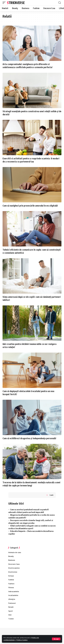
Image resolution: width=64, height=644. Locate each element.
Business (12, 560)
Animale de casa (15, 552)
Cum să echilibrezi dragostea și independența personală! (29, 438)
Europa (11, 576)
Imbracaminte (14, 592)
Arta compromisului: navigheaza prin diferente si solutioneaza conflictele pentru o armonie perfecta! (28, 66)
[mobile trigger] (5, 3)
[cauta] (60, 3)
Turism (11, 619)
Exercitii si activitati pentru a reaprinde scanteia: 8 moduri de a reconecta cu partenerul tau (31, 160)
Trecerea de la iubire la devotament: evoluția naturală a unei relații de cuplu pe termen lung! (31, 484)
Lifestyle (12, 599)
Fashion (11, 584)
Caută (51, 495)
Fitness (11, 588)
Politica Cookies (22, 640)
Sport (11, 611)
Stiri (10, 615)
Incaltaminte (13, 595)
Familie (11, 580)
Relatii (11, 607)
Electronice (13, 572)
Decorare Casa (14, 564)
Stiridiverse (16, 3)
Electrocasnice (14, 568)
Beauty (11, 556)
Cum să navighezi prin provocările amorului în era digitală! (30, 206)
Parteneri (12, 603)
